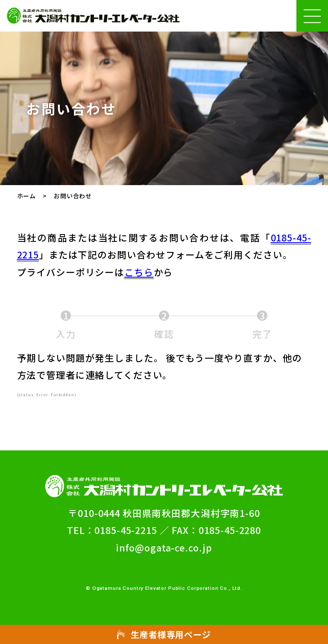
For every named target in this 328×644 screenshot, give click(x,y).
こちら (139, 272)
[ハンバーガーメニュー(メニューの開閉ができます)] (312, 16)
